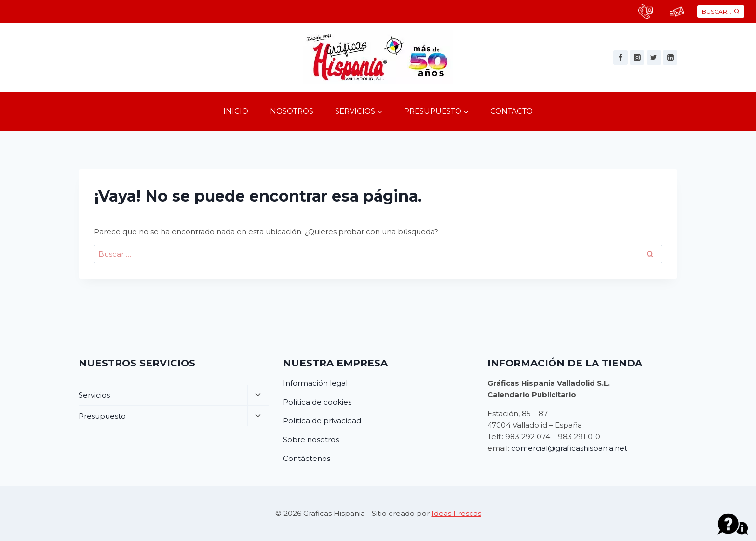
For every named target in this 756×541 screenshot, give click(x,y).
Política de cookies (317, 402)
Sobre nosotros (311, 440)
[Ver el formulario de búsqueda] (721, 11)
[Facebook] (621, 57)
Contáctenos (307, 458)
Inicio (236, 111)
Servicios (94, 395)
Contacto (512, 111)
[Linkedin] (670, 57)
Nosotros (292, 111)
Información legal (315, 383)
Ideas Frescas (456, 513)
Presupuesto (102, 416)
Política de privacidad (322, 421)
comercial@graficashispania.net (569, 448)
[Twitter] (654, 57)
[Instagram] (637, 57)
